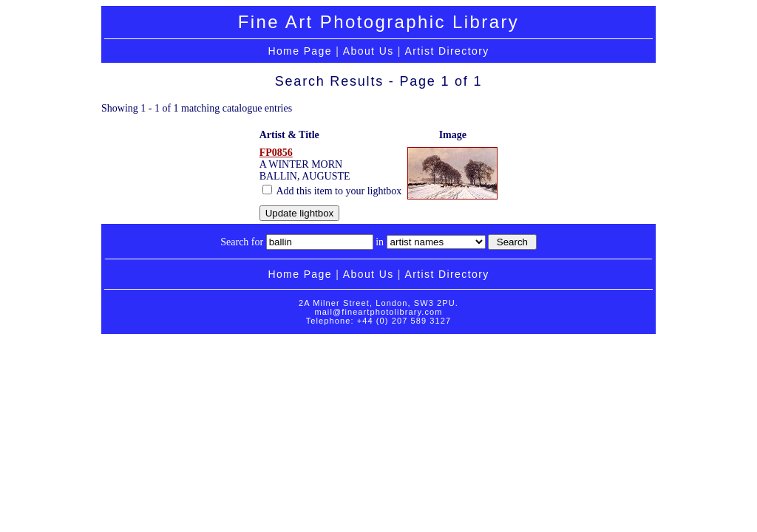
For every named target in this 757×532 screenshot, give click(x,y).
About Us (369, 51)
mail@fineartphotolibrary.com (378, 312)
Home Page (300, 51)
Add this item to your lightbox (332, 191)
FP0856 (276, 153)
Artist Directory (447, 51)
